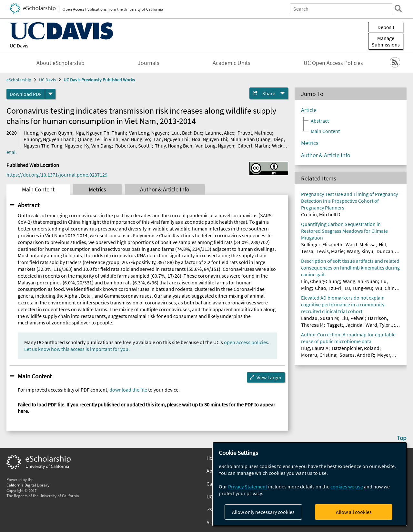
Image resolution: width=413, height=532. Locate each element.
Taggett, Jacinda (345, 325)
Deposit (386, 27)
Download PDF (26, 94)
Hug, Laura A (315, 348)
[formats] (50, 94)
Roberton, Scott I (133, 146)
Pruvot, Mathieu (255, 133)
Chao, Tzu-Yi (328, 288)
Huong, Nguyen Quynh (48, 133)
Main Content (38, 189)
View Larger (269, 377)
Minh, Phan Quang (250, 139)
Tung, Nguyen (66, 146)
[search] (398, 8)
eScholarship (19, 80)
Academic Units (232, 63)
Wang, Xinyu (360, 251)
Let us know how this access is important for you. (77, 349)
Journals (149, 63)
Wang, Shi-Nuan (360, 281)
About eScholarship (60, 63)
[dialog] (310, 484)
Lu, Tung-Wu (358, 288)
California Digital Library (28, 485)
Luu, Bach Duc (187, 133)
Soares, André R (357, 355)
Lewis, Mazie (330, 251)
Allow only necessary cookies (263, 512)
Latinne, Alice (220, 133)
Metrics (97, 189)
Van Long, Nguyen (148, 133)
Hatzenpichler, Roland (356, 348)
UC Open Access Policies (333, 63)
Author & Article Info (165, 189)
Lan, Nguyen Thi (171, 139)
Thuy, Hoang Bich (174, 146)
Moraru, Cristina (319, 355)
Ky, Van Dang (98, 146)
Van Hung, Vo (136, 139)
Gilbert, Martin (253, 146)
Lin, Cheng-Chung (320, 281)
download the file (128, 390)
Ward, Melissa (361, 244)
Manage (386, 41)
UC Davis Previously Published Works (99, 80)
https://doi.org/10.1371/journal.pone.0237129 (57, 175)
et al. (12, 152)
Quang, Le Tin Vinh (98, 139)
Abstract (29, 205)
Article (309, 110)
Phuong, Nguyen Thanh (49, 139)
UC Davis (19, 46)
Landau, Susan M (320, 318)
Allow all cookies (354, 512)
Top (402, 438)
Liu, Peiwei (353, 318)
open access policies (246, 342)
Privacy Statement (248, 486)
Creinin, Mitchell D (321, 214)
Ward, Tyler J (380, 325)
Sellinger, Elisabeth (322, 244)
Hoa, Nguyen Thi (209, 139)
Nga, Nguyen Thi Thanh (101, 133)
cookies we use (347, 486)
